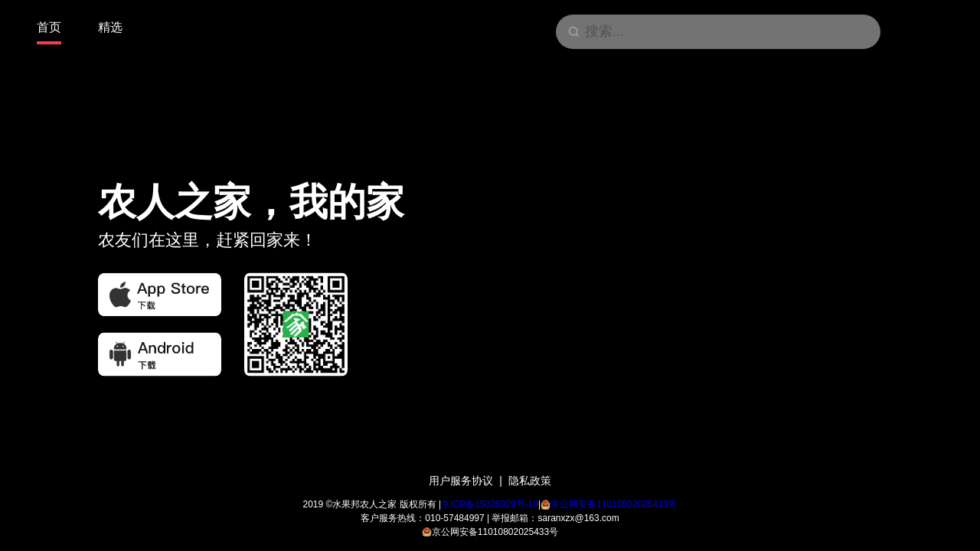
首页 (49, 27)
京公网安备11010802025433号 (614, 504)
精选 (110, 27)
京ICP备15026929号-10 (490, 504)
